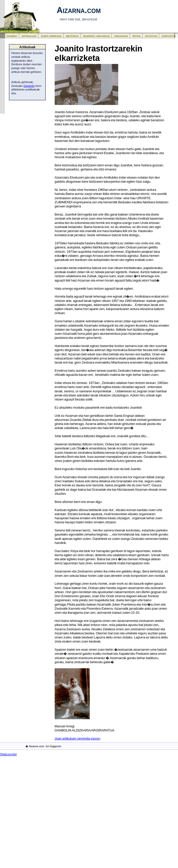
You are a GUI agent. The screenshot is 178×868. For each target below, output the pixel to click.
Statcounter (9, 754)
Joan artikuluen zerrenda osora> (78, 738)
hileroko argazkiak (97, 36)
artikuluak (29, 36)
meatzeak (72, 36)
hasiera (12, 36)
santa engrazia (51, 36)
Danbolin (29, 86)
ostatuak (151, 36)
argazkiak (121, 36)
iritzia (137, 36)
